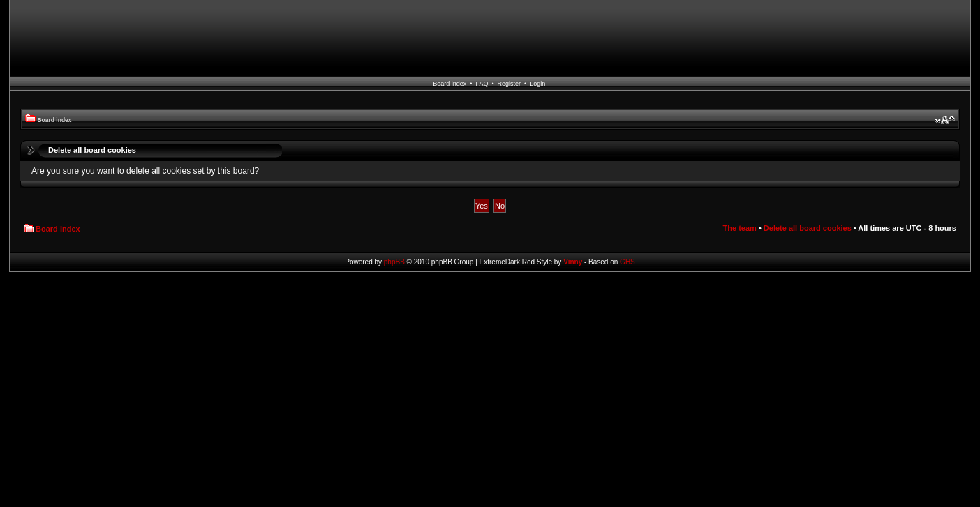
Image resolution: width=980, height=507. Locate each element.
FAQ (482, 84)
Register (510, 84)
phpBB (394, 262)
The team (740, 228)
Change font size (945, 120)
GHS (628, 262)
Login (537, 84)
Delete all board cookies (808, 228)
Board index (450, 84)
